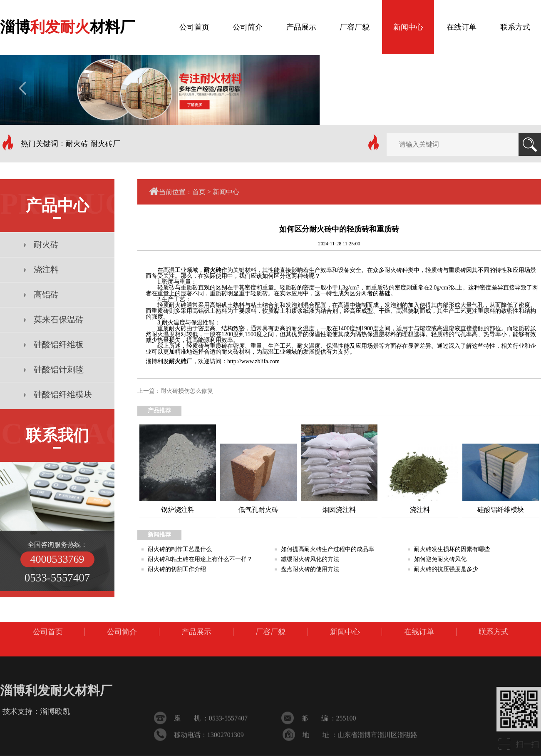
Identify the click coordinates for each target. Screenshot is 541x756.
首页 (199, 192)
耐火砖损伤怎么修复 (187, 391)
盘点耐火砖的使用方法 (310, 569)
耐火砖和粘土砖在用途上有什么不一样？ (200, 559)
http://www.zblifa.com (253, 361)
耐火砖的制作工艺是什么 (180, 549)
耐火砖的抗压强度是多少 (446, 569)
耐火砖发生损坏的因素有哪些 (452, 549)
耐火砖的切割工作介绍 (177, 569)
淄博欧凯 (55, 748)
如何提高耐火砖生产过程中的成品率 (328, 549)
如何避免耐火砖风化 (440, 559)
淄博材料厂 (67, 25)
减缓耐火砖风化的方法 (310, 559)
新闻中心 (226, 192)
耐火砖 (213, 270)
